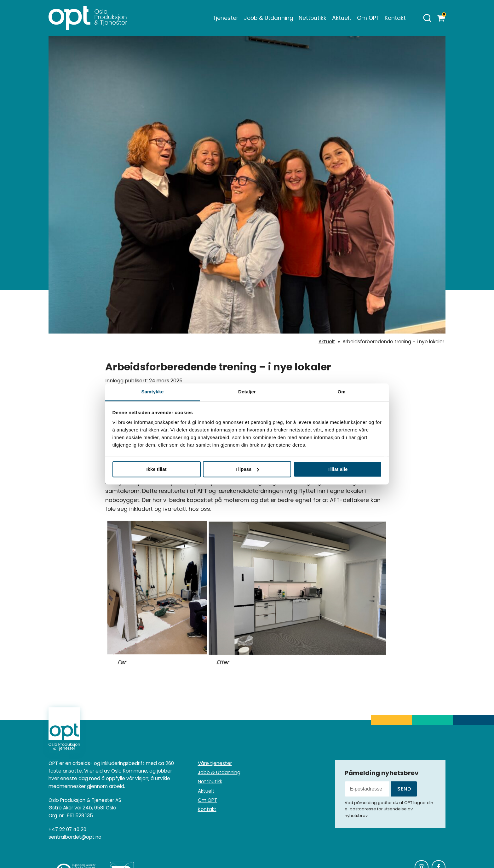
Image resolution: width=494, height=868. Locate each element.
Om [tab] (341, 392)
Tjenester (225, 18)
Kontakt (395, 18)
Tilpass (247, 469)
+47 (67, 830)
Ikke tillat (156, 469)
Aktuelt (342, 18)
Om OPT (368, 18)
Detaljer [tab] (247, 392)
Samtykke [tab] (153, 392)
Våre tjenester (215, 763)
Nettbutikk (313, 18)
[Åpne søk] (427, 18)
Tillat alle (338, 469)
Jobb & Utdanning (269, 18)
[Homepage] (88, 18)
